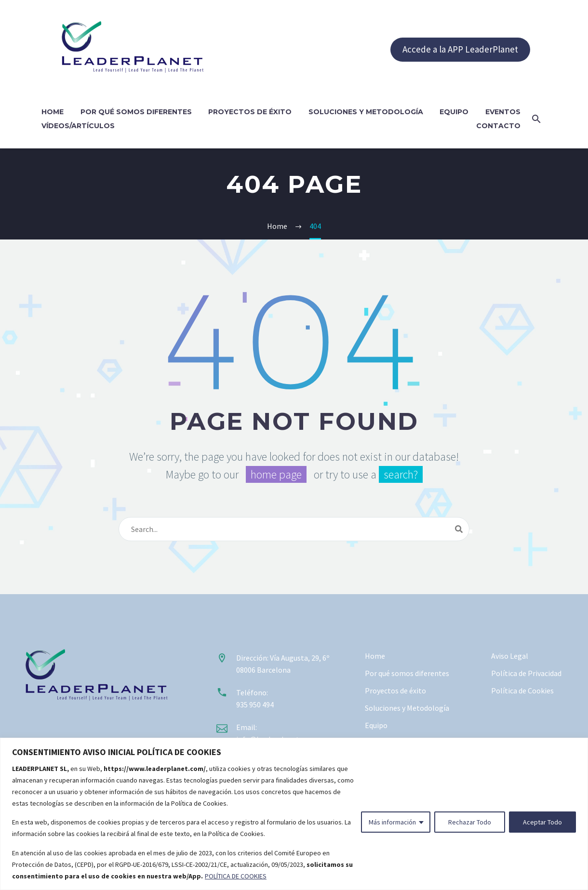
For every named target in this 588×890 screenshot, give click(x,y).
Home (53, 112)
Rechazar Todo (470, 822)
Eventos (503, 112)
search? (401, 474)
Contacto (498, 126)
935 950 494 (255, 704)
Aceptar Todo (542, 822)
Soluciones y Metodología (366, 112)
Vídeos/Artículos (78, 126)
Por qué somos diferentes (136, 112)
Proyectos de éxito (250, 112)
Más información (392, 822)
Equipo (454, 112)
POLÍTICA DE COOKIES (236, 876)
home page (276, 474)
